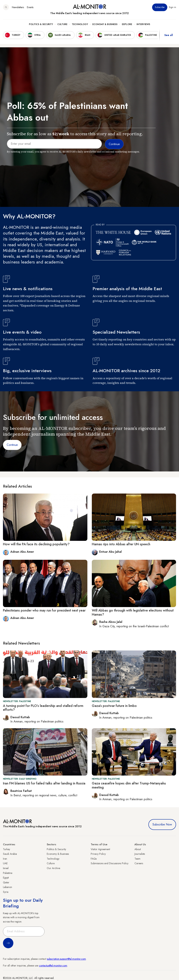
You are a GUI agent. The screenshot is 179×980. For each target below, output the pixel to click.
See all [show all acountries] (169, 35)
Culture (62, 24)
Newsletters (18, 7)
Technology (80, 24)
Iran (5, 859)
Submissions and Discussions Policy (110, 863)
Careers (139, 863)
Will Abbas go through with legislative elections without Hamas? (133, 612)
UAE (5, 863)
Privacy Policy (98, 854)
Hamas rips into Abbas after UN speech (121, 544)
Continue (12, 445)
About (138, 849)
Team (137, 859)
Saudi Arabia (10, 854)
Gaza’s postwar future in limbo (114, 706)
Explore (127, 24)
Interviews (143, 24)
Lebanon (8, 887)
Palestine (8, 873)
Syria (6, 892)
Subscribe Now (162, 824)
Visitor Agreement (100, 849)
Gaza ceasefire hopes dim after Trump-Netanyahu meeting (129, 785)
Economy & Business (105, 24)
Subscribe (160, 7)
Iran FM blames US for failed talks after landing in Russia (44, 783)
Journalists (140, 854)
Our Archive (53, 868)
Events (30, 7)
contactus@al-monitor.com (53, 966)
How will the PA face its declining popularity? (36, 544)
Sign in (172, 7)
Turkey (6, 849)
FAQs (94, 859)
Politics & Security (41, 24)
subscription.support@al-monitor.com (66, 959)
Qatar (6, 882)
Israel (6, 868)
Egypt (6, 878)
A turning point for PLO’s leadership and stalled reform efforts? (43, 708)
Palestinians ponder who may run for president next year (44, 610)
